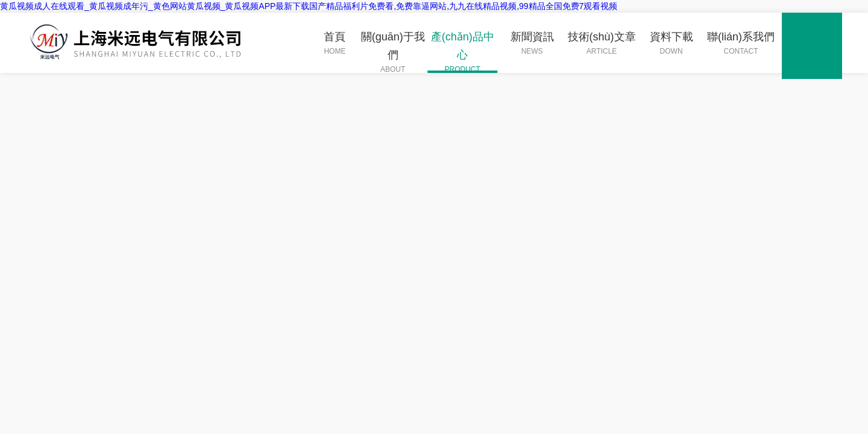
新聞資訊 (532, 44)
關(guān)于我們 (393, 52)
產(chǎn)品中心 (462, 52)
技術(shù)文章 (602, 44)
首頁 (335, 44)
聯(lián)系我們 (741, 44)
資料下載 (671, 44)
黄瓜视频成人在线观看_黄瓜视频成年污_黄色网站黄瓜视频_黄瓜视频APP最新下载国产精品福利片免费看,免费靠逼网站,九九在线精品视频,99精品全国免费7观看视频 (309, 6)
